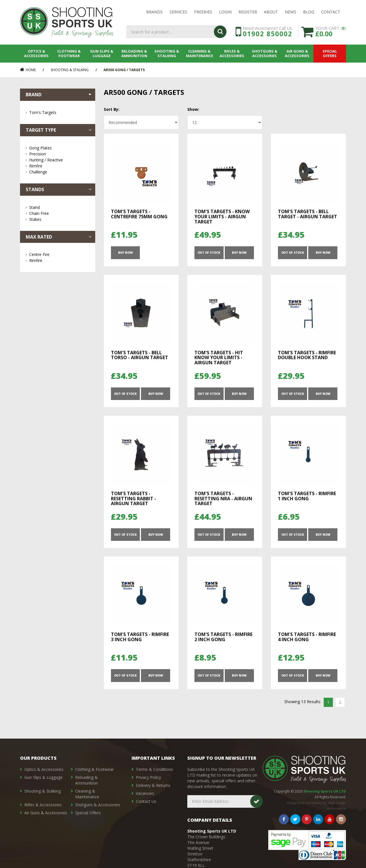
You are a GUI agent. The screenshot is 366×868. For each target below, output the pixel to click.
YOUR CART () (331, 31)
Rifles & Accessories (232, 53)
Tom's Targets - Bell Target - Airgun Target (308, 214)
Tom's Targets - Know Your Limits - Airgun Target (222, 216)
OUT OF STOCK (209, 253)
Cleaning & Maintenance (199, 53)
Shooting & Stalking (167, 53)
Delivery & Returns (153, 785)
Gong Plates (59, 148)
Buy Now (125, 253)
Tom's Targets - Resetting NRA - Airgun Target (223, 498)
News (291, 12)
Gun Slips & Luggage (102, 53)
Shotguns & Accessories (265, 53)
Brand (59, 95)
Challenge (59, 172)
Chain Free (59, 213)
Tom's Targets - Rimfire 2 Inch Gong (223, 637)
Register (248, 12)
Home (28, 70)
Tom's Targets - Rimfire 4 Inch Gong (307, 637)
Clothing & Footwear (69, 53)
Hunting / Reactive (59, 160)
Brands (154, 12)
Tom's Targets (59, 112)
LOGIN (225, 12)
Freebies (203, 12)
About (271, 12)
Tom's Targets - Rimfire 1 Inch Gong (307, 496)
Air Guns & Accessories (297, 53)
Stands (59, 189)
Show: (193, 109)
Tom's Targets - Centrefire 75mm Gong (139, 214)
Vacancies (145, 793)
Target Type (59, 130)
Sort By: (112, 109)
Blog (309, 12)
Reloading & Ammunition (134, 53)
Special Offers (330, 53)
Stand (59, 207)
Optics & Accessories (36, 53)
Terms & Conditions (154, 769)
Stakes (59, 219)
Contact (331, 12)
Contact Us (146, 801)
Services (178, 12)
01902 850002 (267, 34)
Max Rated (59, 237)
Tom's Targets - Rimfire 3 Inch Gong (140, 637)
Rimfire (59, 166)
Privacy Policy (148, 777)
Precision (59, 154)
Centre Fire (59, 254)
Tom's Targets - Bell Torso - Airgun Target (140, 355)
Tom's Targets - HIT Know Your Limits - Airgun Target (219, 358)
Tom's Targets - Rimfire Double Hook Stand (307, 355)
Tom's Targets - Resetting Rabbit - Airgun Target (134, 498)
